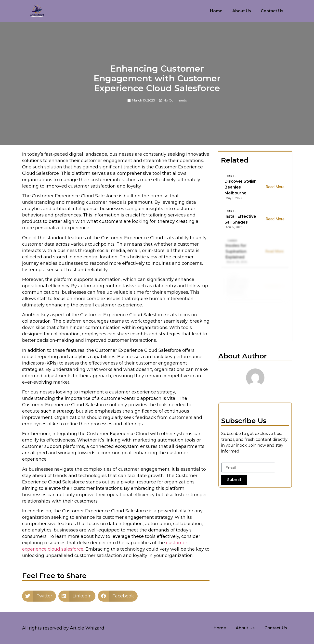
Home (216, 11)
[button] (39, 596)
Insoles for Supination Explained (237, 251)
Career (232, 176)
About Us (242, 11)
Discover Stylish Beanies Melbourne (241, 187)
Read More (275, 187)
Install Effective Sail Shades (241, 219)
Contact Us (272, 11)
